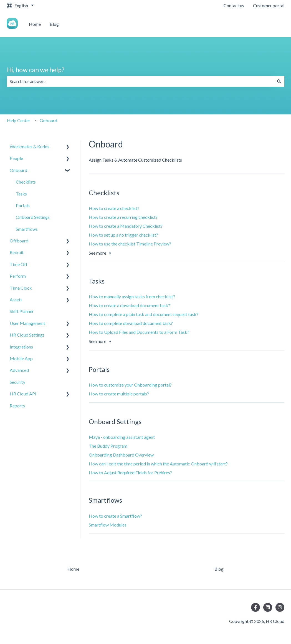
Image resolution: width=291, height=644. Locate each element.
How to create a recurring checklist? (123, 217)
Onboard (48, 120)
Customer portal (269, 5)
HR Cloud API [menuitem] (23, 394)
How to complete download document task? (131, 323)
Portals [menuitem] (23, 205)
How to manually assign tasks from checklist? (132, 296)
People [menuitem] (16, 158)
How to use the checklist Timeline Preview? (130, 244)
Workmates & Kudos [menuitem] (30, 146)
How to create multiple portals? (119, 394)
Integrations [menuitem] (21, 347)
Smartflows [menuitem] (27, 229)
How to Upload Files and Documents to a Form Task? (139, 332)
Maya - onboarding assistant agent (122, 437)
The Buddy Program (108, 446)
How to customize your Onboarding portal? (130, 385)
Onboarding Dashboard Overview (121, 455)
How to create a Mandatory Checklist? (126, 226)
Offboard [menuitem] (19, 241)
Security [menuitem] (17, 382)
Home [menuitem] (73, 569)
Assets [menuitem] (16, 300)
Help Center (19, 120)
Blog (54, 24)
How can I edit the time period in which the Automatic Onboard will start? (158, 464)
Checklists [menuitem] (26, 182)
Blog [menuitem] (219, 569)
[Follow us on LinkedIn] (268, 607)
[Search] (279, 81)
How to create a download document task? (129, 305)
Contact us (234, 5)
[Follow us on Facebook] (255, 607)
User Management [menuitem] (27, 323)
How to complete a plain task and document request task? (144, 314)
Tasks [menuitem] (21, 194)
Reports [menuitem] (17, 406)
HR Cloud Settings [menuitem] (27, 335)
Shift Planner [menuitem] (22, 311)
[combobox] (140, 81)
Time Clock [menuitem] (21, 288)
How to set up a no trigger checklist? (123, 235)
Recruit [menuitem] (17, 252)
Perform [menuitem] (18, 276)
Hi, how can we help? (36, 70)
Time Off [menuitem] (19, 264)
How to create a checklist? (114, 208)
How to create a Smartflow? (115, 516)
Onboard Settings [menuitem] (33, 217)
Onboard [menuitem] (18, 170)
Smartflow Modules (108, 525)
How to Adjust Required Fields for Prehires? (130, 473)
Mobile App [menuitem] (21, 358)
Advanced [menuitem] (19, 370)
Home (35, 24)
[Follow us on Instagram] (280, 607)
